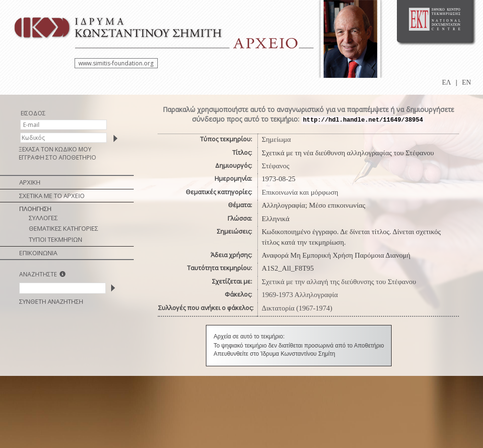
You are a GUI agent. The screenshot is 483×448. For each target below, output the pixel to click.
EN (466, 82)
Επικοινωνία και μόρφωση (300, 192)
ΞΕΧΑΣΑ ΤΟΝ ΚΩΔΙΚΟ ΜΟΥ (55, 149)
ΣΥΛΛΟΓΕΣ (43, 218)
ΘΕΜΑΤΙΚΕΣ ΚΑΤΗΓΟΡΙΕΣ (64, 228)
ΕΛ (447, 82)
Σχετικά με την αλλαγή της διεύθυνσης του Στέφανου (339, 282)
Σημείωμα (276, 139)
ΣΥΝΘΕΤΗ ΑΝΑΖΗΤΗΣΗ (51, 301)
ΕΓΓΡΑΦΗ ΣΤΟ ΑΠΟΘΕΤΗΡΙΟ (57, 157)
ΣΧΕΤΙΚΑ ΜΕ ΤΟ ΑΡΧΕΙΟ (52, 196)
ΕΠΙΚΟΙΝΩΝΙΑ (38, 253)
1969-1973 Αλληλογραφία (300, 295)
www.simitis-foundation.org (116, 63)
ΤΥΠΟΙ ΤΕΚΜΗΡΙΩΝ (56, 239)
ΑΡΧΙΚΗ (30, 182)
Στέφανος (276, 166)
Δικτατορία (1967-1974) (297, 308)
